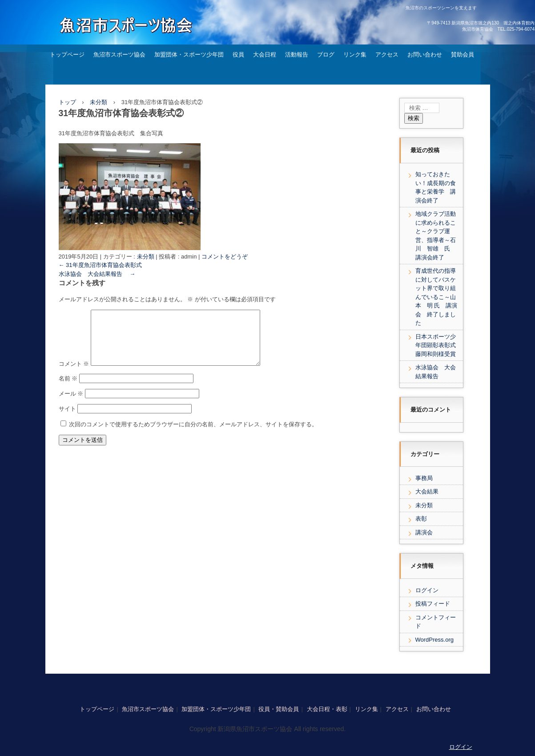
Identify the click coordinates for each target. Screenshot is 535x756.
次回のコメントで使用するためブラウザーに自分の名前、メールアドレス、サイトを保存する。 (193, 435)
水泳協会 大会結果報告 (97, 274)
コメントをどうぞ (225, 257)
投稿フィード (433, 604)
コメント (74, 374)
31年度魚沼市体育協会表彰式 (100, 265)
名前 (68, 389)
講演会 (424, 532)
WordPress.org (434, 640)
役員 (238, 55)
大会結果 (427, 491)
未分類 (146, 257)
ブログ (326, 55)
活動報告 (297, 55)
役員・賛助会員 (279, 709)
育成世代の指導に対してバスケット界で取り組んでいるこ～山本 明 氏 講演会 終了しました (436, 297)
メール (71, 404)
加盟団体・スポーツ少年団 (189, 55)
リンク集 (355, 55)
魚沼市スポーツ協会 (119, 55)
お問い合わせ (425, 55)
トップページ (67, 55)
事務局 (424, 478)
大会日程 (265, 55)
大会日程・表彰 (327, 709)
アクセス (387, 55)
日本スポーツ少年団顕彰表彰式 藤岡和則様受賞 (438, 345)
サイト (67, 419)
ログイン (427, 590)
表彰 (421, 519)
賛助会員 (463, 55)
